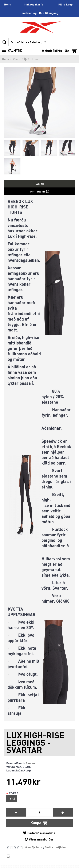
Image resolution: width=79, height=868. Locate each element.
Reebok (30, 763)
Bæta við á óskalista (41, 833)
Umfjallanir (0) (40, 191)
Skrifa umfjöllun (56, 847)
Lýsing (40, 184)
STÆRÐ (13, 793)
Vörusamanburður (41, 839)
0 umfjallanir (34, 847)
